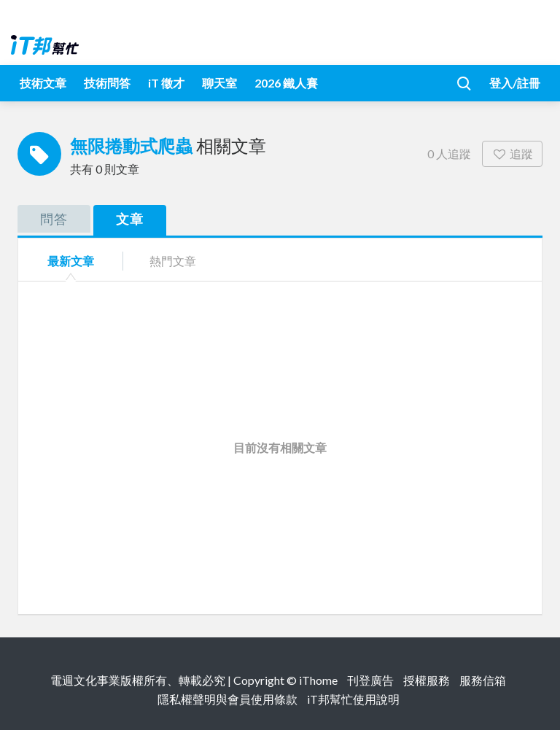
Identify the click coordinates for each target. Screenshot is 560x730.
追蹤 (512, 154)
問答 (54, 219)
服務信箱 (483, 680)
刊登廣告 (370, 680)
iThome (318, 680)
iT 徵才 (166, 83)
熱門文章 (173, 261)
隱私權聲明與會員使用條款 (227, 699)
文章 (130, 219)
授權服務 (427, 680)
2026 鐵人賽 (286, 83)
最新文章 (71, 261)
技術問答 (107, 83)
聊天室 (219, 83)
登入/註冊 (515, 83)
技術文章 (43, 83)
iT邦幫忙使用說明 (353, 699)
